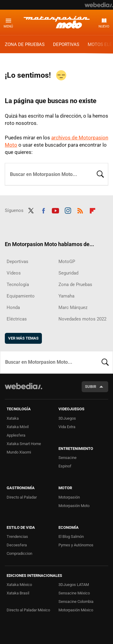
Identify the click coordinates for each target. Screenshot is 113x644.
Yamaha (66, 296)
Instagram (68, 210)
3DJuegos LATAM (74, 585)
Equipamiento (21, 296)
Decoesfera (17, 545)
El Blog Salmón (71, 537)
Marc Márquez (73, 307)
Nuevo (104, 26)
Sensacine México (74, 593)
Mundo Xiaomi (19, 452)
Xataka (13, 418)
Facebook (43, 210)
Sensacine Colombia (76, 602)
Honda (13, 307)
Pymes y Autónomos (76, 545)
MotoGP (67, 262)
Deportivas (66, 44)
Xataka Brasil (18, 593)
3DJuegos (67, 418)
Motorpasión (69, 497)
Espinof (65, 466)
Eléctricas (17, 319)
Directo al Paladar (22, 497)
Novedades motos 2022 (82, 319)
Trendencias (17, 537)
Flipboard (93, 210)
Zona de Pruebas (25, 44)
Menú (8, 26)
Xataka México (19, 585)
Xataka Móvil (18, 427)
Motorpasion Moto (57, 22)
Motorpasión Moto (74, 506)
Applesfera (16, 435)
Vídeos (14, 273)
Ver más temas (23, 338)
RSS (80, 210)
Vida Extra (67, 427)
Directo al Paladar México (28, 610)
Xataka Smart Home (24, 444)
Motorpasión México (76, 610)
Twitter (31, 210)
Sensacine (67, 458)
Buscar (100, 174)
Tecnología (18, 285)
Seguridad (68, 273)
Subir (91, 387)
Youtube (55, 210)
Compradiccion (19, 553)
